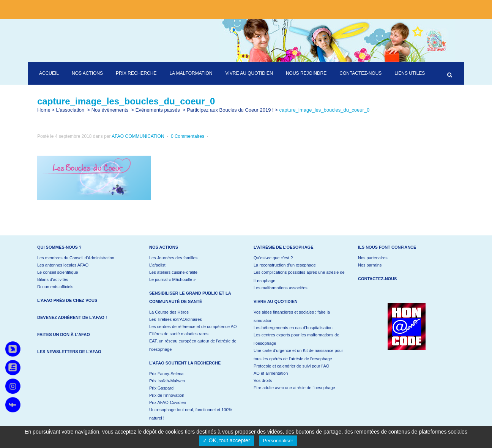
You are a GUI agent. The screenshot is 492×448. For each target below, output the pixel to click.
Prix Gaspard (161, 388)
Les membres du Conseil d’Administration (76, 258)
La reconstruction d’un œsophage (285, 265)
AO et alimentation (271, 373)
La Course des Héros (169, 312)
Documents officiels (55, 287)
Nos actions (164, 247)
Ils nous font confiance (387, 247)
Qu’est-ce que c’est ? (273, 258)
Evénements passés (158, 110)
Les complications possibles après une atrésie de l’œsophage (299, 276)
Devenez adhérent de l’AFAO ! (72, 317)
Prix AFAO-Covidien (168, 402)
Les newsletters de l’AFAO (69, 352)
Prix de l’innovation (167, 395)
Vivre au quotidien (276, 301)
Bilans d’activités (53, 279)
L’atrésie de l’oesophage (284, 247)
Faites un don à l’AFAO (64, 334)
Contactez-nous (377, 279)
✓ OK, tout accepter (226, 440)
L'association (70, 110)
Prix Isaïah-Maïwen (167, 381)
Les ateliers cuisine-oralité (173, 272)
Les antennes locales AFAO (63, 265)
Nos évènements (110, 110)
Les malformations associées (281, 288)
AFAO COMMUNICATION (138, 136)
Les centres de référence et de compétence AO (193, 327)
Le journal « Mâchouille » (172, 279)
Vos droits (263, 380)
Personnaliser (278, 441)
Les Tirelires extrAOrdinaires (176, 319)
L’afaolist (157, 265)
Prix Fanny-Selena (166, 374)
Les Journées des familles (173, 258)
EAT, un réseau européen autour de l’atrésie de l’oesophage (193, 345)
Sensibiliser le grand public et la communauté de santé (190, 297)
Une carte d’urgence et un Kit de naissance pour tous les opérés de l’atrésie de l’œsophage (298, 355)
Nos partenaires (373, 258)
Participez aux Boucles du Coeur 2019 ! (230, 110)
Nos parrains (370, 265)
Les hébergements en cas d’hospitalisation (293, 328)
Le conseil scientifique (58, 272)
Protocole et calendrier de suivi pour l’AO (291, 366)
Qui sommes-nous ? (59, 247)
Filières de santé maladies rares (179, 334)
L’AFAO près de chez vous (67, 300)
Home (44, 110)
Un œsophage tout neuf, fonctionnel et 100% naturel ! (191, 414)
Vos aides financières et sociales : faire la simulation (292, 316)
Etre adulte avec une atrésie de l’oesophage (294, 388)
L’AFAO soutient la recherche (185, 363)
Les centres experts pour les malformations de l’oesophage (296, 339)
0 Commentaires (188, 136)
